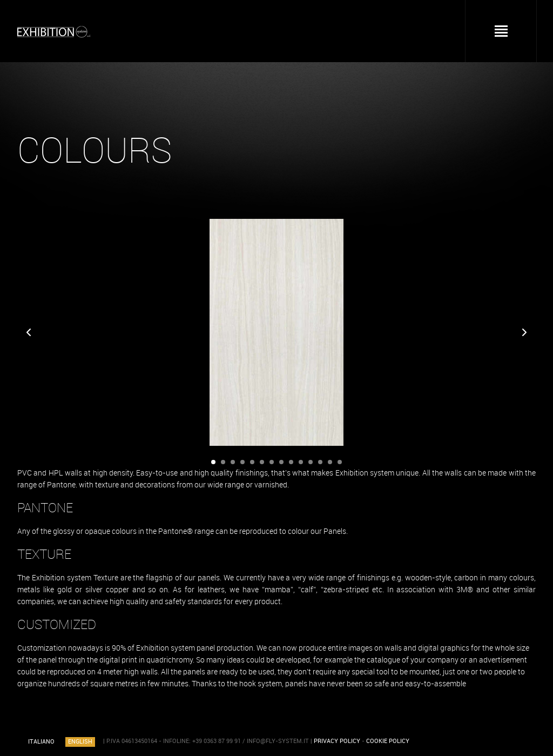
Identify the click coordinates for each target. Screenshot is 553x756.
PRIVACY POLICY (337, 741)
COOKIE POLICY (388, 741)
